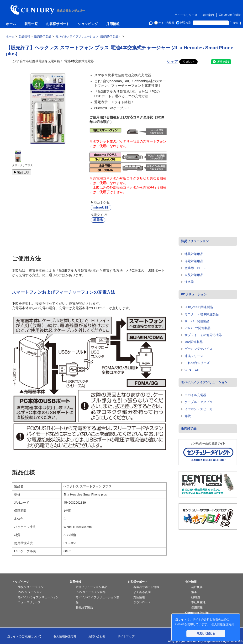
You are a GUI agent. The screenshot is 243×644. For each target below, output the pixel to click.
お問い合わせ (97, 636)
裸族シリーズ (194, 356)
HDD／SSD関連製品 (199, 307)
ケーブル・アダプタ (198, 402)
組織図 (195, 597)
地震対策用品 (194, 254)
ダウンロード (142, 602)
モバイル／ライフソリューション (204, 382)
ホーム (11, 24)
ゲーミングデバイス (198, 349)
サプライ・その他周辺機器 (203, 335)
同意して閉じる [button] (206, 634)
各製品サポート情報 (146, 587)
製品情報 (75, 582)
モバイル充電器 (195, 395)
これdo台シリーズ (197, 363)
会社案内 (208, 15)
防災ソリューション (195, 241)
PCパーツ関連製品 (198, 328)
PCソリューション (194, 294)
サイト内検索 (166, 23)
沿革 (194, 592)
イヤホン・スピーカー (200, 409)
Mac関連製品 (194, 342)
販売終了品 (189, 428)
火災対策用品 (194, 275)
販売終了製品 (84, 608)
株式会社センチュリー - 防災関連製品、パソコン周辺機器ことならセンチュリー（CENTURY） (49, 10)
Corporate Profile (230, 15)
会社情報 (191, 582)
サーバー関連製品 (197, 321)
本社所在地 (198, 602)
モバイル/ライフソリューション (38, 597)
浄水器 (189, 282)
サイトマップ (126, 636)
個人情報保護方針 (65, 636)
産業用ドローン (195, 268)
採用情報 (113, 24)
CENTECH (192, 370)
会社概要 (197, 587)
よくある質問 (142, 592)
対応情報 (139, 597)
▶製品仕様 (22, 172)
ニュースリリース (186, 15)
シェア (172, 62)
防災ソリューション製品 (91, 587)
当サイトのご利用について (24, 636)
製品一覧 (31, 24)
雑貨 (188, 416)
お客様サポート (58, 24)
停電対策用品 (194, 261)
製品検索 (185, 23)
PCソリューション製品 (91, 592)
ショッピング (88, 24)
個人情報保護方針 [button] (223, 624)
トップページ (21, 582)
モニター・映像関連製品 (202, 314)
